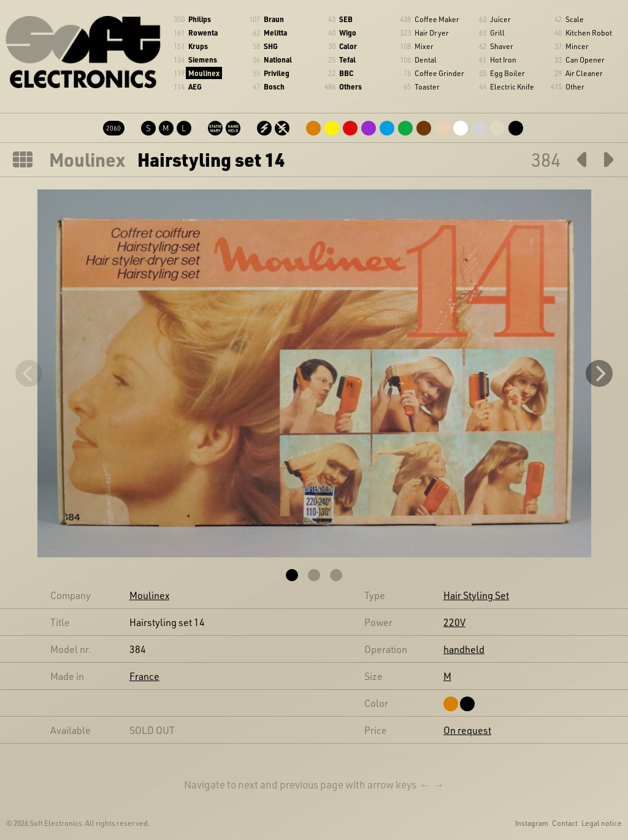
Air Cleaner (584, 73)
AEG (195, 86)
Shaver (502, 46)
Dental (426, 59)
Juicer (500, 19)
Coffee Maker (437, 19)
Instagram (532, 823)
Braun (274, 19)
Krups (198, 46)
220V (454, 622)
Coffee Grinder (439, 73)
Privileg (277, 73)
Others (350, 86)
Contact (565, 823)
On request (467, 730)
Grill (497, 32)
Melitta (275, 32)
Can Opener (585, 59)
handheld (464, 649)
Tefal (347, 59)
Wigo (348, 32)
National (278, 59)
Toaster (427, 86)
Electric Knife (512, 86)
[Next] (599, 373)
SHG (271, 46)
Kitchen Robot (589, 32)
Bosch (274, 86)
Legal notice (602, 823)
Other (575, 86)
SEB (346, 19)
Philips (200, 19)
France (144, 676)
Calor (348, 46)
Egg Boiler (507, 73)
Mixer (424, 46)
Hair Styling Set (476, 595)
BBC (346, 73)
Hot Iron (503, 59)
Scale (575, 19)
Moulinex (204, 73)
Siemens (203, 59)
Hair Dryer (432, 32)
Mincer (577, 46)
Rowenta (203, 32)
